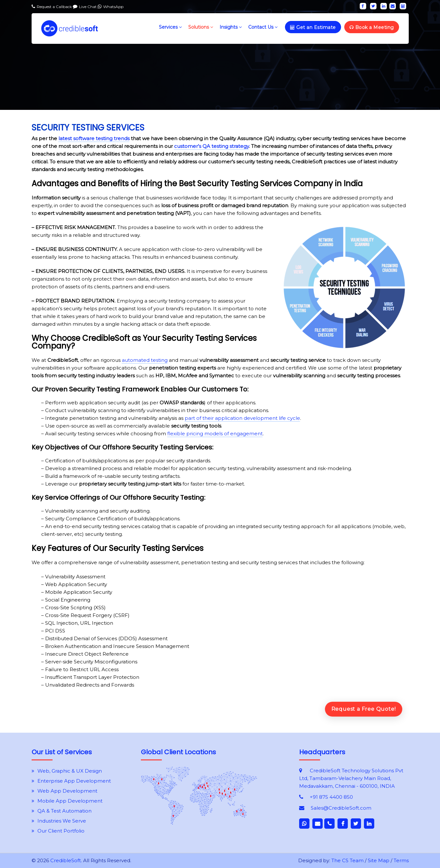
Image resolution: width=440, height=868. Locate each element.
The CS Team (347, 860)
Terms (401, 860)
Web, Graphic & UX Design (70, 771)
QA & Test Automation (64, 811)
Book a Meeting (372, 27)
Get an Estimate (313, 27)
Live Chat (88, 7)
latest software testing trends (94, 138)
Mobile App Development (70, 801)
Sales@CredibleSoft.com (341, 808)
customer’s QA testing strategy (211, 146)
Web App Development (67, 791)
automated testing (145, 360)
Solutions (201, 27)
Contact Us (263, 27)
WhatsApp (113, 7)
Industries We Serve (62, 821)
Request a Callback (55, 7)
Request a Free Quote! (364, 709)
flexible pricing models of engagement (215, 434)
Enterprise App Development (74, 781)
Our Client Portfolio (61, 831)
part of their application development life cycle (242, 418)
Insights (231, 27)
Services (170, 27)
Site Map (379, 860)
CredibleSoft (66, 860)
